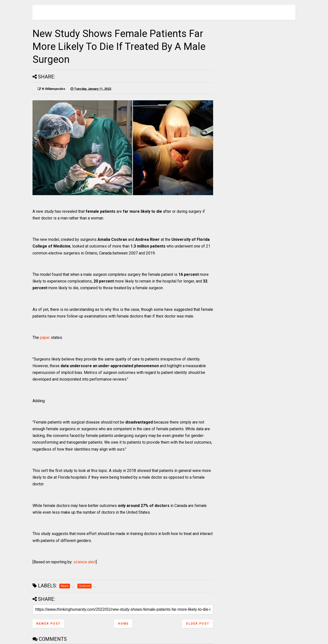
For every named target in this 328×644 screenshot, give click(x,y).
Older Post (198, 624)
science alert (85, 562)
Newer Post (48, 624)
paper (45, 338)
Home (123, 624)
